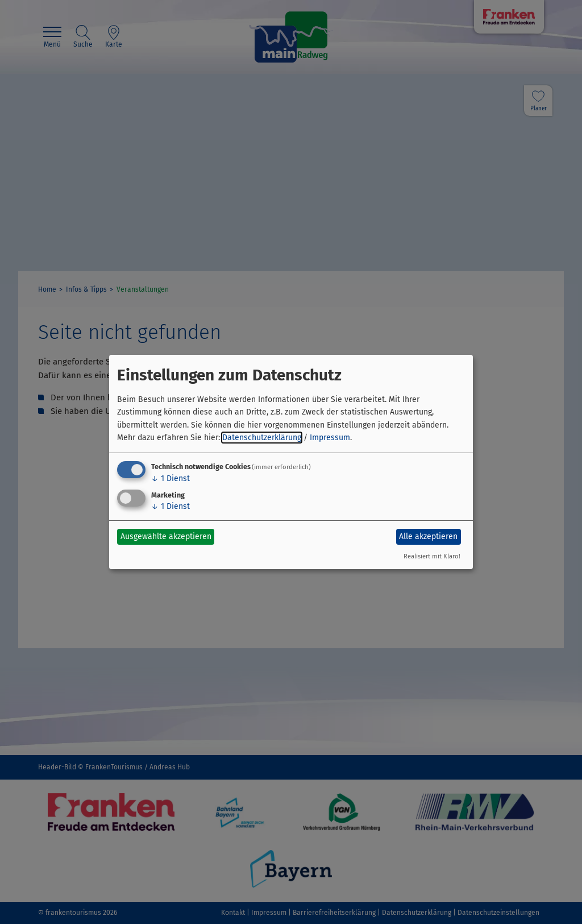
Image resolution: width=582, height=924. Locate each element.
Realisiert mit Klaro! (432, 556)
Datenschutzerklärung (262, 438)
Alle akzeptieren (428, 536)
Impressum (330, 438)
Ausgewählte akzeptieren (166, 536)
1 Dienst (171, 478)
